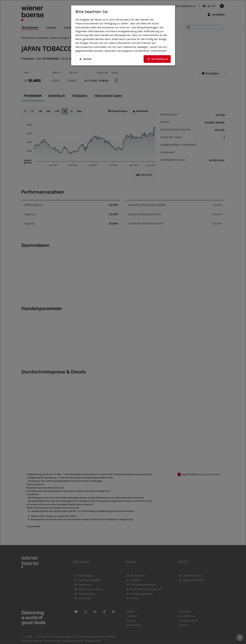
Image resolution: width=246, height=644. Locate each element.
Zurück (85, 59)
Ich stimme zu (157, 59)
